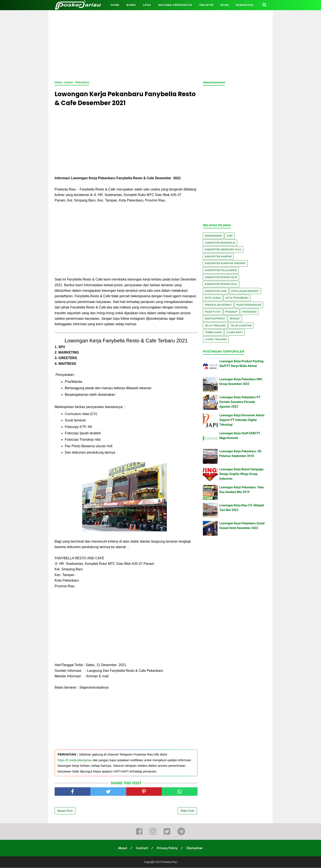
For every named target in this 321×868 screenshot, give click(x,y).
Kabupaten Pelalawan (221, 270)
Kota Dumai (213, 298)
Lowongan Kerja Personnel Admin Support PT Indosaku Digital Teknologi (242, 420)
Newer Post (65, 811)
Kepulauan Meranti (245, 291)
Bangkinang (213, 236)
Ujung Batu (235, 332)
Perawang (249, 312)
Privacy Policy (167, 848)
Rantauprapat (215, 319)
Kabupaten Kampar (218, 256)
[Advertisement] (160, 44)
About (122, 848)
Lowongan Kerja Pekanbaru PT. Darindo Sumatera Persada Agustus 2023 (240, 402)
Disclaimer (195, 848)
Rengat (235, 319)
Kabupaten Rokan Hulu (221, 284)
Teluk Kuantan (241, 326)
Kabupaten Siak (216, 291)
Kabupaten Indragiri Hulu (223, 249)
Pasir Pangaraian (249, 305)
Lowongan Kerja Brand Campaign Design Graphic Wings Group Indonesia (241, 474)
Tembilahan (213, 332)
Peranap (231, 312)
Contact (142, 848)
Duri (230, 236)
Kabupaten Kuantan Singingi (225, 263)
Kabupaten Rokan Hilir (221, 277)
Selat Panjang (215, 326)
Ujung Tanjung (216, 339)
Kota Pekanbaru (237, 298)
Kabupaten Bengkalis (220, 243)
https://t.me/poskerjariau (75, 760)
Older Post (187, 811)
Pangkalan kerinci (218, 305)
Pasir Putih (213, 312)
